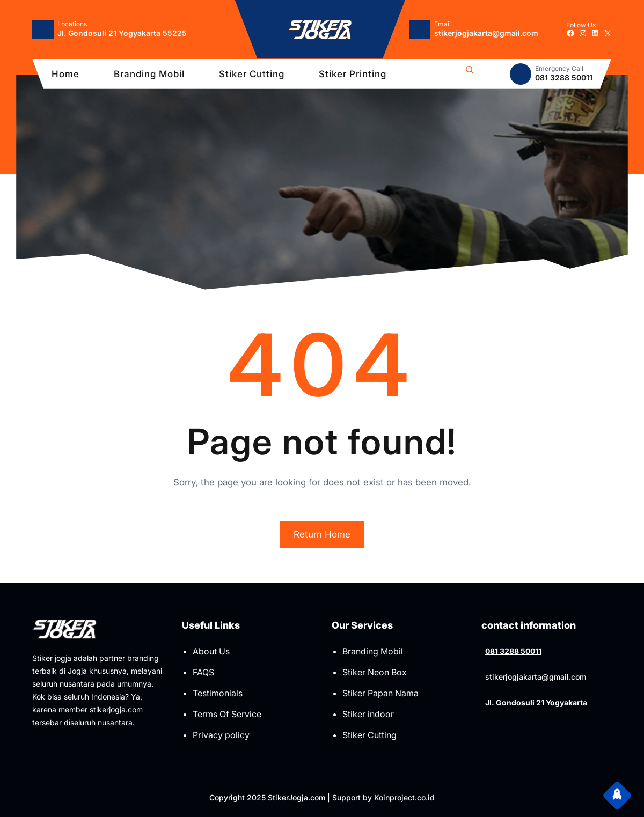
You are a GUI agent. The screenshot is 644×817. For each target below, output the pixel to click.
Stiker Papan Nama (380, 693)
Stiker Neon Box (375, 672)
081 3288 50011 (513, 651)
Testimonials (218, 693)
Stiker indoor (368, 714)
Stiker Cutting (369, 735)
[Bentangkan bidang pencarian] (470, 74)
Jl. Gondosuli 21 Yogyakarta (536, 702)
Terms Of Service (227, 714)
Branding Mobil (373, 651)
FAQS (203, 672)
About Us (211, 651)
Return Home (322, 534)
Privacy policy (221, 735)
